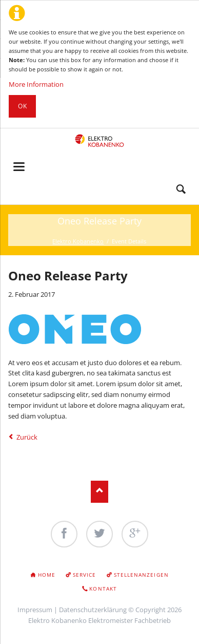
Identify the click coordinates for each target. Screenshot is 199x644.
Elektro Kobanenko (78, 241)
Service (84, 575)
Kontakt (103, 589)
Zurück (27, 437)
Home (47, 575)
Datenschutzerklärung (93, 610)
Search (181, 190)
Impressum (35, 610)
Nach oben (100, 492)
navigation (19, 167)
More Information (36, 84)
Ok (23, 106)
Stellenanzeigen (141, 575)
